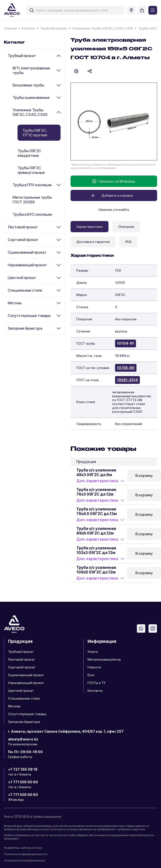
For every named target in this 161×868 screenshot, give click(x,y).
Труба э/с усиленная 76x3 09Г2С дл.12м (96, 492)
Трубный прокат (54, 28)
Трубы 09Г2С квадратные (29, 153)
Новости (94, 667)
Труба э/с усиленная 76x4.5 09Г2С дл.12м (97, 511)
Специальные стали (25, 290)
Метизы (15, 303)
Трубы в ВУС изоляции (32, 214)
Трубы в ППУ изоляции (32, 185)
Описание (126, 227)
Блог (91, 675)
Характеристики (89, 227)
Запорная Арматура (25, 328)
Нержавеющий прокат (27, 265)
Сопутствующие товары (29, 316)
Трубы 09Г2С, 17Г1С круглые (35, 133)
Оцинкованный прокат (27, 252)
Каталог (28, 28)
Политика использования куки (24, 860)
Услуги (93, 652)
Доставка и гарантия (93, 242)
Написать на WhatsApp (114, 181)
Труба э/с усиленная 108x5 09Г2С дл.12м (96, 570)
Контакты (95, 691)
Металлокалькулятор (104, 659)
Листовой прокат (23, 227)
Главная (10, 28)
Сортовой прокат (23, 240)
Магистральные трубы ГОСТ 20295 (32, 200)
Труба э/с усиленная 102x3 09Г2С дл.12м (96, 550)
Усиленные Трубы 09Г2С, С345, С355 (103, 28)
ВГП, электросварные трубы (31, 70)
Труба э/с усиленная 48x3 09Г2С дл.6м (96, 472)
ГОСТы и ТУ (97, 683)
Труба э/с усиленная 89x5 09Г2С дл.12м (96, 531)
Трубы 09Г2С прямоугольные (31, 170)
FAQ (128, 242)
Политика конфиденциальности (26, 854)
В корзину (144, 476)
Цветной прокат (22, 278)
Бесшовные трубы (28, 85)
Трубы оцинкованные (31, 97)
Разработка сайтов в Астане (23, 848)
